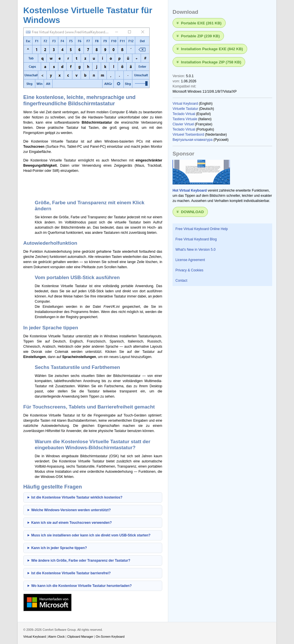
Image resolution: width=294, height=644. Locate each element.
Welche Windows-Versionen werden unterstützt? (71, 510)
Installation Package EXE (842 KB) (212, 49)
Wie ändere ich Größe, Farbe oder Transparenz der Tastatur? (81, 561)
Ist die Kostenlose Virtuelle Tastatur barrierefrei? (71, 573)
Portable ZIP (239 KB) (200, 36)
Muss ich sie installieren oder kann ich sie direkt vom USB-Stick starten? (91, 535)
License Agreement (190, 260)
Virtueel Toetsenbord (188, 135)
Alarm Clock (57, 637)
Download (192, 212)
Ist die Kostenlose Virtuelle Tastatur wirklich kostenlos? (77, 497)
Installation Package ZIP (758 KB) (211, 62)
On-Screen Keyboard (110, 637)
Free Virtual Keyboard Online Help (202, 229)
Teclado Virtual (184, 114)
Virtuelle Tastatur (185, 109)
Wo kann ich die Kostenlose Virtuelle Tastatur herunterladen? (82, 586)
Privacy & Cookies (189, 270)
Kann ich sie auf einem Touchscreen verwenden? (72, 523)
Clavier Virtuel (183, 124)
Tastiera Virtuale (185, 119)
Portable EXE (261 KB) (201, 23)
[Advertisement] (90, 185)
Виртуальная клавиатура (193, 140)
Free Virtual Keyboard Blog (196, 239)
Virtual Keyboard (185, 104)
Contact (181, 281)
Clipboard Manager (80, 637)
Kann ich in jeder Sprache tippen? (59, 548)
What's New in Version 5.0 (196, 250)
